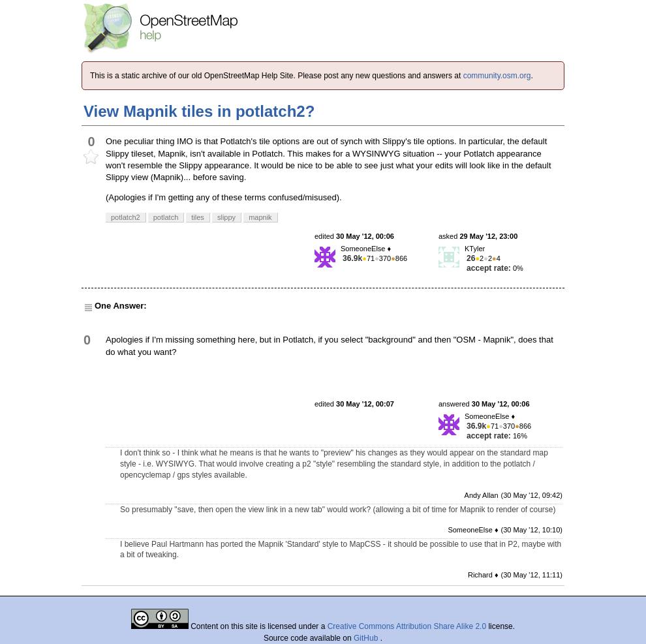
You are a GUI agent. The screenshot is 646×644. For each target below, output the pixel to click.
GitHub (367, 638)
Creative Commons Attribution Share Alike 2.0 (407, 626)
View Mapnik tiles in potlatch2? (199, 111)
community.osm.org (497, 76)
